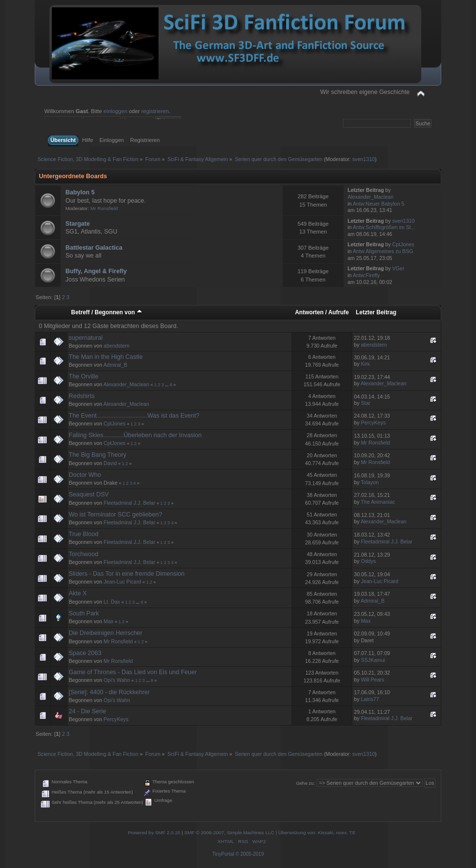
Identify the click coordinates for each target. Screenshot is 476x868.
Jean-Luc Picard (123, 582)
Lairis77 (370, 699)
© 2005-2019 (249, 854)
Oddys (369, 561)
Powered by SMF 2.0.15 (154, 833)
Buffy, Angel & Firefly (96, 271)
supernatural (86, 338)
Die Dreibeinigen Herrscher (106, 633)
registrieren (155, 111)
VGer (398, 268)
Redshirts (82, 396)
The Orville (84, 376)
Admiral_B (115, 365)
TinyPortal (223, 854)
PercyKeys (374, 422)
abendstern (117, 346)
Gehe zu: (306, 783)
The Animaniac (378, 502)
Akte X (78, 593)
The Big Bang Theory (98, 455)
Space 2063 (85, 653)
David (110, 463)
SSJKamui (373, 660)
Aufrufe (339, 312)
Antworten (309, 312)
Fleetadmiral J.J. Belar (129, 503)
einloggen (116, 111)
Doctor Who (85, 475)
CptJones (403, 244)
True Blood (84, 534)
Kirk (365, 364)
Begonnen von (118, 312)
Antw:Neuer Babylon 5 (378, 204)
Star (366, 403)
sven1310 (363, 159)
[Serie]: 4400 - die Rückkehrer (110, 692)
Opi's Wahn (117, 680)
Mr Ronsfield (104, 208)
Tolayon (370, 482)
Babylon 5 (80, 192)
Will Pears (373, 680)
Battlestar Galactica (94, 248)
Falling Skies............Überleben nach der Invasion (136, 435)
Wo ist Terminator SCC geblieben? (116, 515)
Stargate (78, 224)
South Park (84, 613)
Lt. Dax (112, 602)
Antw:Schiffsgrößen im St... (384, 227)
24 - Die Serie (88, 711)
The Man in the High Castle (106, 357)
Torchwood (84, 554)
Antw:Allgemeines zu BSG (383, 251)
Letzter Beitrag (376, 312)
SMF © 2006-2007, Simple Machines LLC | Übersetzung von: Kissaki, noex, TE (270, 833)
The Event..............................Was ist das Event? (134, 416)
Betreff (80, 312)
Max (109, 621)
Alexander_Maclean (370, 197)
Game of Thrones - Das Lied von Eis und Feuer (133, 672)
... (167, 385)
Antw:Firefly (366, 275)
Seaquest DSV (89, 494)
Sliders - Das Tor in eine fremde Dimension (127, 574)
